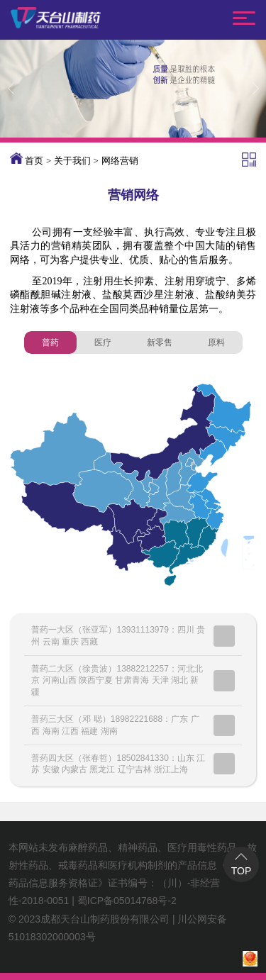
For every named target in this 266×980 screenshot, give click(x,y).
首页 (34, 161)
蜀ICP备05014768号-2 (127, 901)
